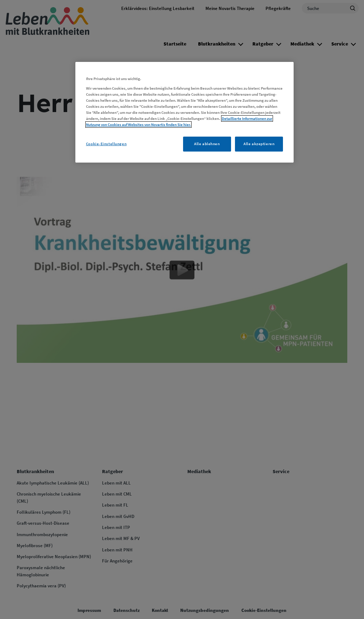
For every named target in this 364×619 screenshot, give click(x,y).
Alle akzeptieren (259, 144)
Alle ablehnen (207, 144)
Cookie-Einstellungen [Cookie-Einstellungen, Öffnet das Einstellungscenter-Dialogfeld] (106, 144)
